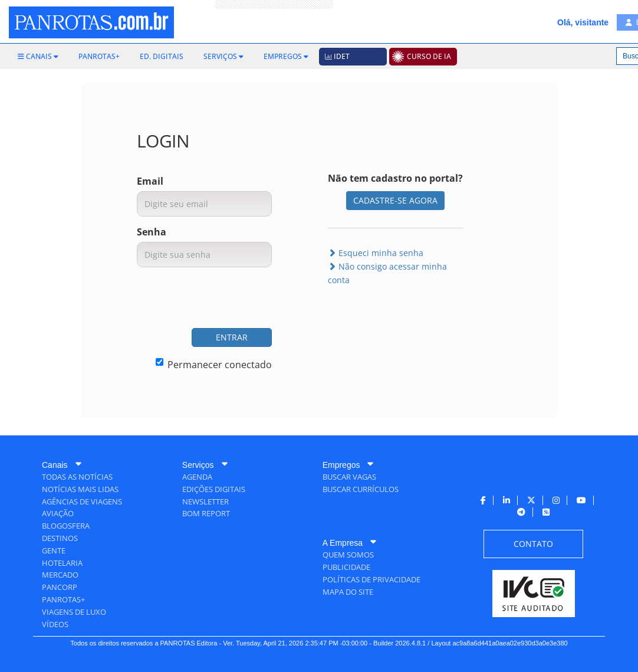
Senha (152, 232)
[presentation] (182, 299)
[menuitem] (38, 57)
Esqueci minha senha (376, 253)
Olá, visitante (583, 22)
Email (150, 181)
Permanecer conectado (214, 365)
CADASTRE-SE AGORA (395, 200)
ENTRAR (232, 337)
